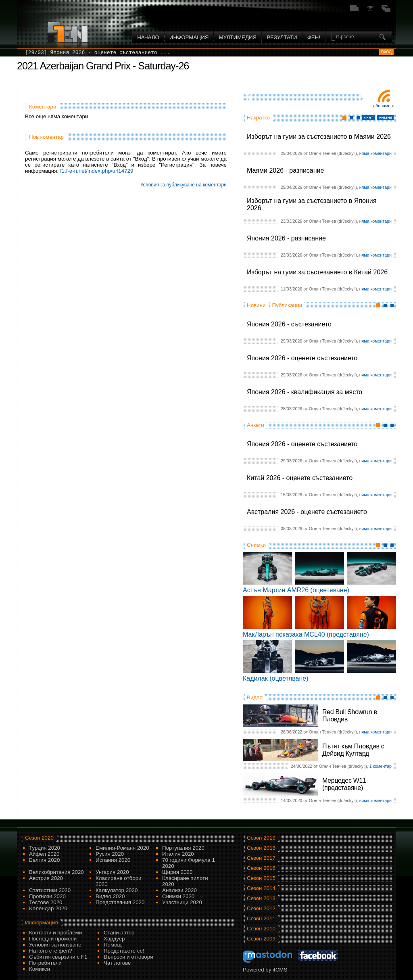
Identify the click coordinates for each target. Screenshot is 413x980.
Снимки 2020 (178, 896)
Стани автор (119, 933)
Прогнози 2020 (47, 896)
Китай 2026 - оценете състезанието (300, 478)
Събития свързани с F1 (58, 957)
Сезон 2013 (261, 898)
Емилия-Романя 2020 (122, 848)
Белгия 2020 (44, 860)
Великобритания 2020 (56, 872)
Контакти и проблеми (55, 933)
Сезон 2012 (261, 908)
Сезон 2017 (261, 858)
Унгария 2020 (112, 872)
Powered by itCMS (265, 970)
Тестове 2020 (46, 902)
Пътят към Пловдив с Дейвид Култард (353, 750)
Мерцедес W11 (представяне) (344, 784)
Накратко (258, 118)
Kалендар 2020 (48, 908)
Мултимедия (238, 37)
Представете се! (124, 951)
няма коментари (375, 153)
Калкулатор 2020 (117, 890)
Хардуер (114, 939)
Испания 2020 (113, 860)
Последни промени (53, 939)
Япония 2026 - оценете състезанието (302, 358)
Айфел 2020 (44, 854)
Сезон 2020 (39, 838)
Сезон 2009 (261, 939)
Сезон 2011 (261, 918)
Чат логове (117, 963)
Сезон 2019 (261, 838)
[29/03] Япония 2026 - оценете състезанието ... (97, 53)
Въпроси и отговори (128, 957)
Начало (148, 37)
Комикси (40, 969)
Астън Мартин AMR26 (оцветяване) (296, 590)
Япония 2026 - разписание (286, 238)
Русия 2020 (110, 854)
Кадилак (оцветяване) (276, 678)
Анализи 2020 (179, 890)
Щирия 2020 (177, 872)
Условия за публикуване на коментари (184, 185)
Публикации (287, 305)
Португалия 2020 (183, 848)
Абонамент (384, 106)
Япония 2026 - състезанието (289, 324)
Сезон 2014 (261, 888)
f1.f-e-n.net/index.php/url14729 (97, 171)
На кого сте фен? (51, 951)
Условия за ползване (55, 945)
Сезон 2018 (261, 848)
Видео (255, 697)
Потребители (45, 963)
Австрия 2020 (46, 878)
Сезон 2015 (261, 878)
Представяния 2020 (120, 902)
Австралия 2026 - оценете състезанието (307, 512)
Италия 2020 (178, 854)
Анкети (256, 425)
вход (386, 52)
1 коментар (381, 766)
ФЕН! (314, 37)
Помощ (113, 945)
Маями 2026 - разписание (285, 170)
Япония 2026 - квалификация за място (305, 392)
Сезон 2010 (261, 929)
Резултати (282, 37)
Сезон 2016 (261, 868)
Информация (189, 37)
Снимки (256, 545)
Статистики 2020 (50, 890)
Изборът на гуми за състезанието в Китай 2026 (317, 272)
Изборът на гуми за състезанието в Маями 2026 (319, 137)
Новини (256, 305)
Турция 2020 (45, 848)
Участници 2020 (182, 902)
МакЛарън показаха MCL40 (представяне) (306, 634)
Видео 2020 (110, 896)
